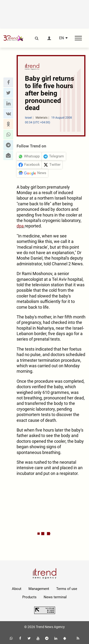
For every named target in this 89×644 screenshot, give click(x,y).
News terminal (55, 597)
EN (61, 38)
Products (29, 597)
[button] (8, 82)
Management (39, 589)
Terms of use (67, 589)
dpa (21, 226)
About (17, 589)
